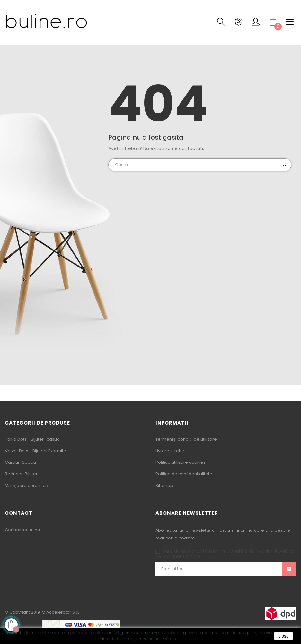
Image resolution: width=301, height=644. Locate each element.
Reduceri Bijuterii (22, 474)
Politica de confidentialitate (184, 474)
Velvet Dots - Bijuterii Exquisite (35, 451)
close (283, 636)
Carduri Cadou (20, 462)
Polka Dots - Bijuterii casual (33, 439)
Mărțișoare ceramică (26, 485)
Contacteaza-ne (22, 530)
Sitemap (164, 485)
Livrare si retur (170, 451)
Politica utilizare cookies (181, 462)
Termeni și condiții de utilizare (186, 439)
